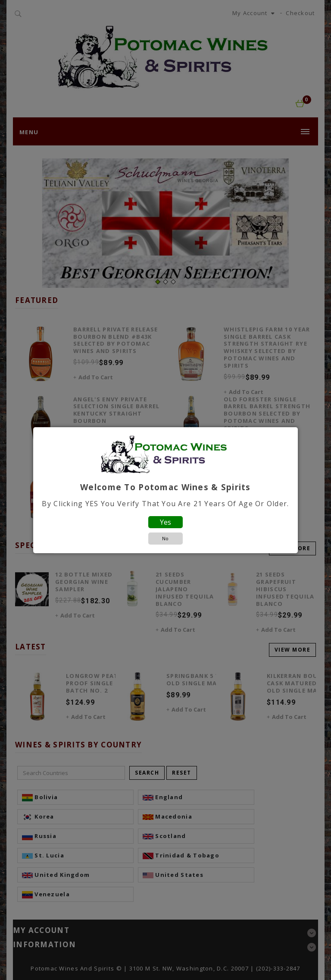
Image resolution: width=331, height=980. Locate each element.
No (165, 538)
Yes (165, 522)
